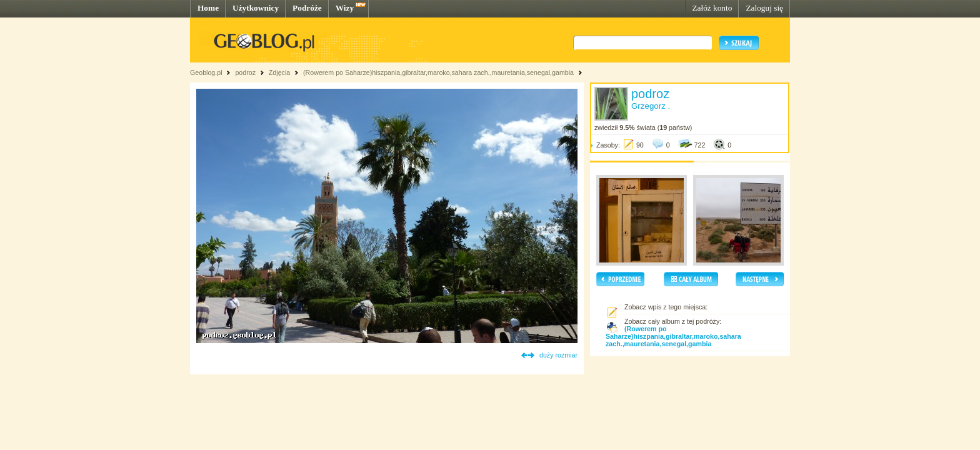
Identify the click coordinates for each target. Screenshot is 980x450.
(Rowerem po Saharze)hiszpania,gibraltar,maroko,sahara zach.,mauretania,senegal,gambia (438, 72)
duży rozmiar (558, 355)
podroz (245, 72)
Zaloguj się (764, 8)
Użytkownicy (256, 8)
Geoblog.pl (206, 72)
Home (208, 8)
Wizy (345, 8)
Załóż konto (712, 8)
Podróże (307, 8)
